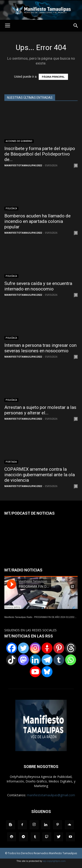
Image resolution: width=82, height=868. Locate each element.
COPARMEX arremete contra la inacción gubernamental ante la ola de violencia (40, 475)
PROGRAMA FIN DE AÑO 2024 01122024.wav (57, 617)
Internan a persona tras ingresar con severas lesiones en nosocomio (40, 348)
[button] (76, 26)
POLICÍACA (11, 208)
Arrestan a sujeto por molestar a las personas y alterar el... (40, 410)
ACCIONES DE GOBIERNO (19, 141)
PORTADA (11, 462)
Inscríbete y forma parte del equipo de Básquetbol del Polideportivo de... (40, 154)
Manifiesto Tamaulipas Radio (18, 617)
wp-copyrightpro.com (54, 861)
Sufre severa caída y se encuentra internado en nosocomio (38, 286)
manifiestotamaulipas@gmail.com (51, 795)
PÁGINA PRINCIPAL (53, 77)
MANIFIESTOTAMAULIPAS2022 (23, 165)
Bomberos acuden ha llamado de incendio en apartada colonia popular (38, 221)
